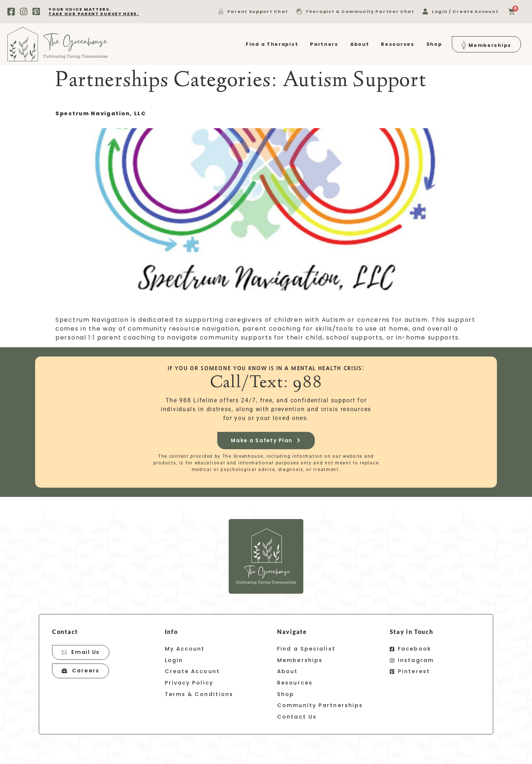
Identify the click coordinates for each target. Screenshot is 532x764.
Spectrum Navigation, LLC (101, 113)
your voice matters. (94, 11)
